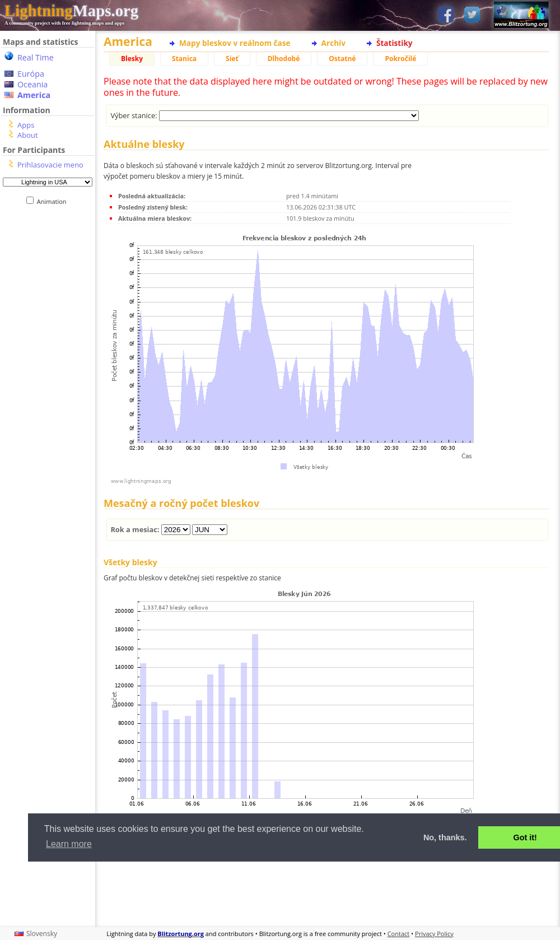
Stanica (184, 59)
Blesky (132, 59)
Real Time (36, 57)
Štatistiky (395, 43)
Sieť (232, 59)
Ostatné (342, 59)
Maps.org (71, 11)
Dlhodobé (284, 59)
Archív (333, 43)
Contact (399, 934)
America (34, 95)
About (28, 135)
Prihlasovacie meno (50, 165)
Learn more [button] (69, 844)
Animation (54, 201)
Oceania (32, 84)
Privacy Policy (434, 934)
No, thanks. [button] (445, 837)
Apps (26, 125)
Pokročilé (400, 59)
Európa (31, 74)
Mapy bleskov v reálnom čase (235, 43)
